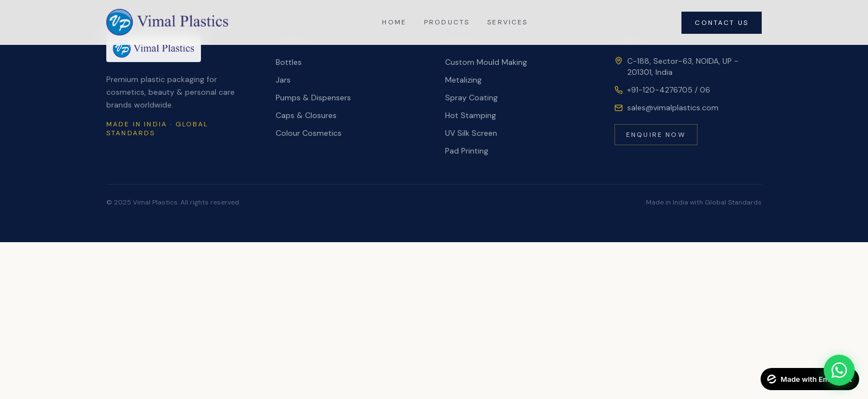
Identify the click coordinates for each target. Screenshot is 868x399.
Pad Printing (467, 151)
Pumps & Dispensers (313, 98)
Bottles (289, 62)
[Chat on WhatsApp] (839, 370)
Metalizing (463, 80)
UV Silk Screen (471, 133)
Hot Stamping (471, 115)
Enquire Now (656, 135)
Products (447, 22)
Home (394, 22)
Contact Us (722, 23)
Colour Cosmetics (309, 133)
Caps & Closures (306, 115)
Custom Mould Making (486, 62)
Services (507, 22)
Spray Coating (471, 98)
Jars (283, 80)
